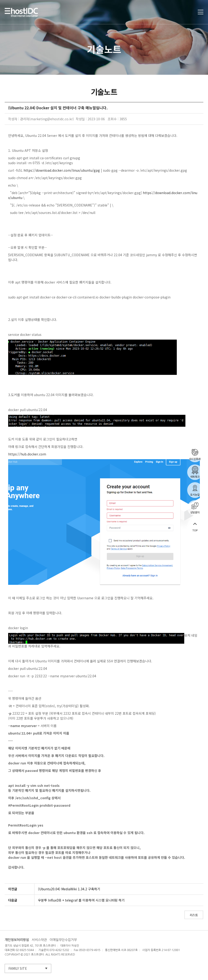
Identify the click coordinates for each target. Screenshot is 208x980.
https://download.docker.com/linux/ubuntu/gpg (62, 170)
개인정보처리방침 (17, 940)
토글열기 (201, 12)
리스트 (194, 915)
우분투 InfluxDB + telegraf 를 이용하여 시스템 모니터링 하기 (81, 900)
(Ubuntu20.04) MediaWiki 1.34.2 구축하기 (69, 889)
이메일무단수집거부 (63, 940)
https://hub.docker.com (27, 454)
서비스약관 (39, 940)
